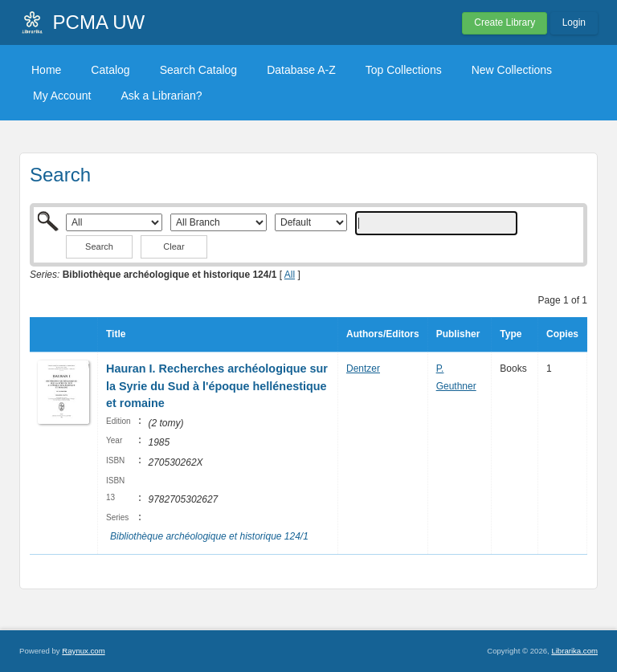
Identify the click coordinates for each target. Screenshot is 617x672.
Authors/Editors (383, 334)
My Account (62, 96)
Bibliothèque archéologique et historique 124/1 (209, 536)
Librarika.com (574, 651)
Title (116, 334)
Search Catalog (199, 70)
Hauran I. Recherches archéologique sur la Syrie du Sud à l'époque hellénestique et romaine (217, 386)
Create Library (505, 22)
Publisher (458, 334)
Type (511, 334)
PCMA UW (99, 22)
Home (46, 70)
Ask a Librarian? (161, 96)
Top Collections (404, 70)
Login (574, 22)
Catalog (110, 70)
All (290, 275)
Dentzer (363, 369)
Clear (174, 246)
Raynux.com (83, 651)
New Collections (512, 70)
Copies (562, 334)
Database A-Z (301, 70)
